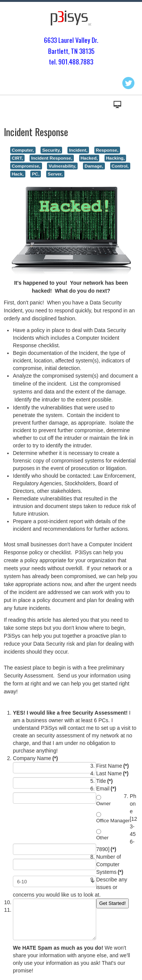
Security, (51, 150)
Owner (103, 804)
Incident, (78, 150)
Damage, (94, 166)
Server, (55, 174)
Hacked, (89, 158)
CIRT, (17, 158)
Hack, (18, 174)
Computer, (23, 150)
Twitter (128, 83)
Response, (107, 150)
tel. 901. (59, 62)
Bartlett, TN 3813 (70, 51)
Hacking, (115, 158)
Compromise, (26, 166)
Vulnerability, (62, 166)
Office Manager (113, 821)
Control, (120, 166)
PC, (36, 174)
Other (102, 838)
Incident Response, (51, 158)
